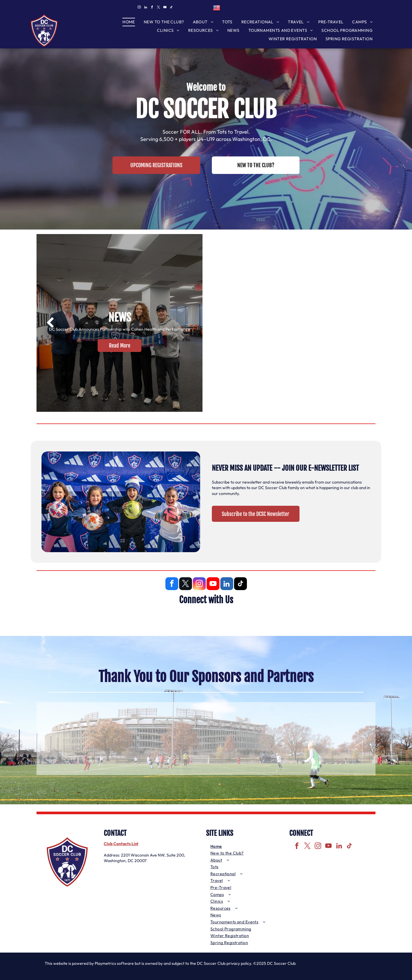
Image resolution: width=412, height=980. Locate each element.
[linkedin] (146, 8)
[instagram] (139, 8)
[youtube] (165, 8)
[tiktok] (171, 8)
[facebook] (152, 8)
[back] (50, 323)
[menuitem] (129, 22)
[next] (362, 323)
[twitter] (158, 8)
